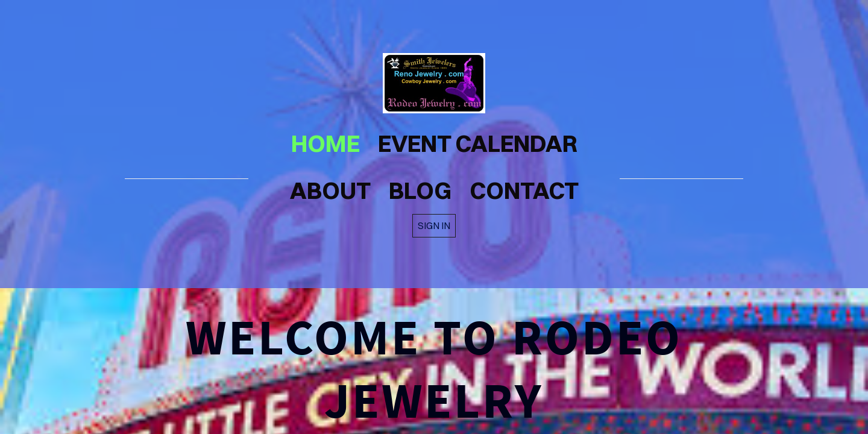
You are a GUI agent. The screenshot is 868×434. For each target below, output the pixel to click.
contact (524, 190)
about (330, 190)
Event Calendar (478, 143)
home (325, 143)
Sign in (434, 225)
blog (420, 190)
